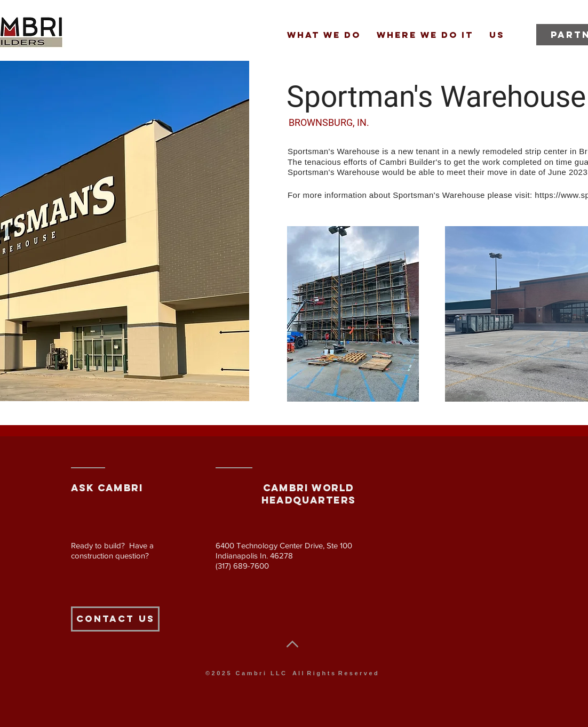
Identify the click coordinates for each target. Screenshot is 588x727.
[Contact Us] (115, 619)
